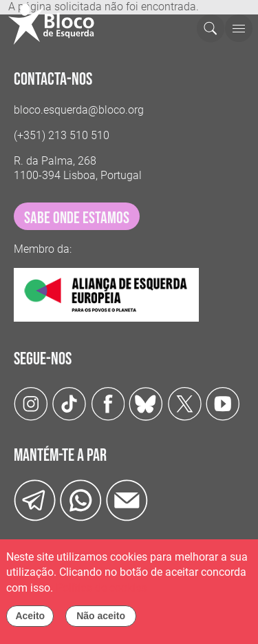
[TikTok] (69, 403)
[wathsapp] (81, 500)
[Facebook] (108, 403)
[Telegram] (35, 500)
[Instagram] (31, 403)
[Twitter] (146, 403)
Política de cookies (101, 593)
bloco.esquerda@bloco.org (79, 110)
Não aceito (101, 621)
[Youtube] (223, 403)
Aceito (30, 621)
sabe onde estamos (77, 218)
